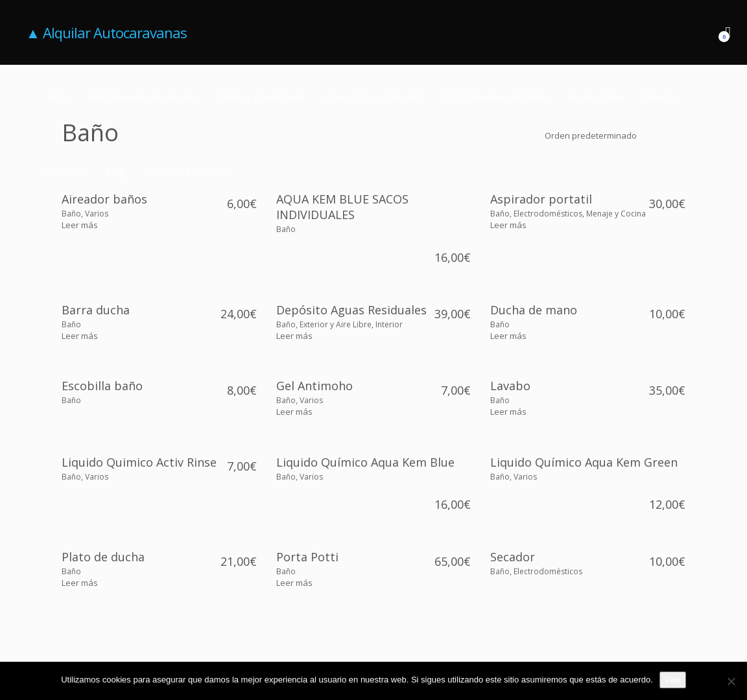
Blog (115, 171)
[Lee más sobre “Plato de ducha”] (80, 583)
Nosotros (65, 171)
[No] (731, 681)
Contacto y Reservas (187, 171)
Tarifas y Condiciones (260, 97)
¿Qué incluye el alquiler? (374, 97)
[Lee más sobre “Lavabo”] (508, 412)
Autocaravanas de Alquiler (141, 97)
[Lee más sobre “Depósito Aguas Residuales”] (294, 336)
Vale (673, 680)
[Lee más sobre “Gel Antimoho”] (294, 412)
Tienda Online (594, 97)
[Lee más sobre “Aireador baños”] (80, 225)
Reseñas (660, 97)
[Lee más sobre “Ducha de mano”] (508, 336)
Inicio (56, 97)
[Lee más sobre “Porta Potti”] (294, 583)
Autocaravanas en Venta (495, 97)
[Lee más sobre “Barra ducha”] (80, 336)
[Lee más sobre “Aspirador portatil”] (508, 225)
